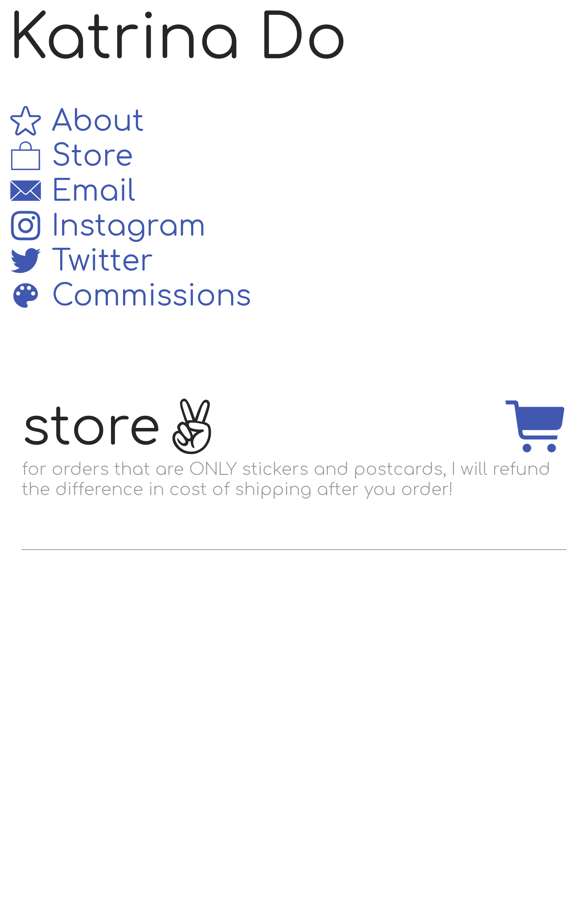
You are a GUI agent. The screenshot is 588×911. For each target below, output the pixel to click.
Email (72, 191)
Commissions (130, 296)
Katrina (124, 38)
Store (71, 156)
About (76, 122)
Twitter (81, 261)
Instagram (107, 226)
